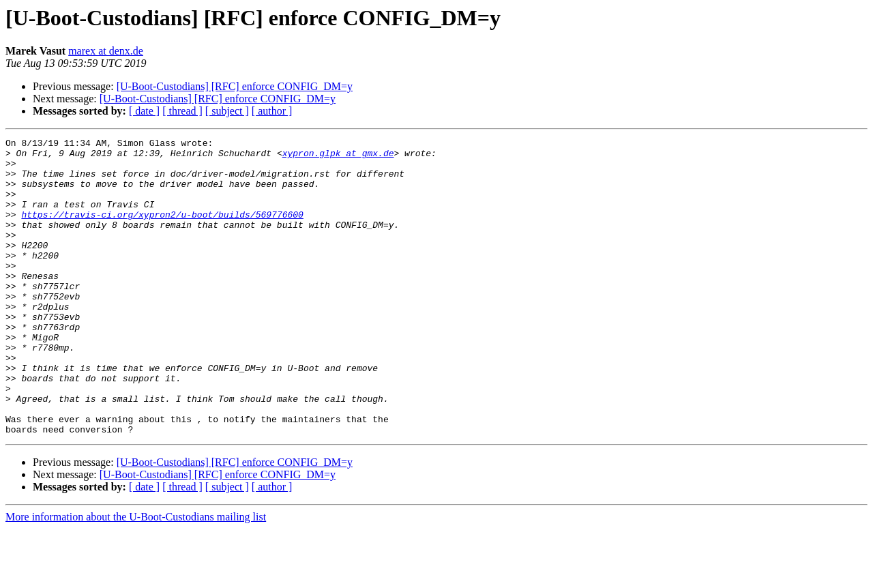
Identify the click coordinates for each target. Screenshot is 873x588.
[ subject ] (227, 111)
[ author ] (272, 111)
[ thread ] (182, 111)
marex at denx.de (106, 51)
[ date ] (144, 111)
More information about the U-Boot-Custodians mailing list (136, 576)
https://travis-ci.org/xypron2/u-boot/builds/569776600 (162, 231)
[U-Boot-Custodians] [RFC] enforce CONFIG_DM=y (235, 86)
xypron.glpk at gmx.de (338, 157)
